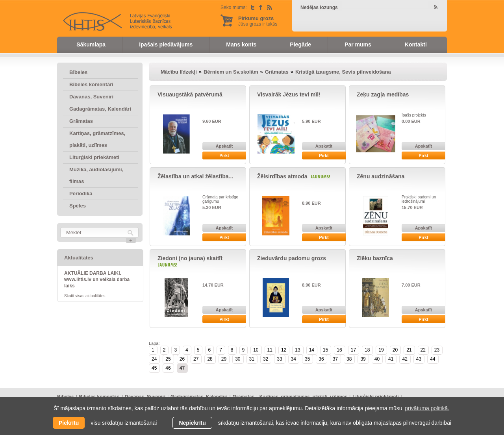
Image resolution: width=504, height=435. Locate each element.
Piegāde (300, 44)
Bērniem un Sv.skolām (231, 72)
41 (391, 359)
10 (256, 350)
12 (284, 350)
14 (312, 350)
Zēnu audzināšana (381, 176)
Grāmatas (81, 121)
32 (266, 359)
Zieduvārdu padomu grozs (292, 258)
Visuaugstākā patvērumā (190, 94)
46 (168, 368)
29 (224, 359)
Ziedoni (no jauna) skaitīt (190, 258)
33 (279, 359)
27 (196, 359)
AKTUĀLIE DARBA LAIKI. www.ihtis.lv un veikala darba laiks (97, 280)
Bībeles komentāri (91, 84)
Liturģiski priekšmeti (94, 157)
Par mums (358, 44)
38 (349, 359)
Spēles (78, 206)
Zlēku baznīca (375, 258)
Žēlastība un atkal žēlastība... (195, 176)
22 (423, 350)
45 (154, 368)
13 (297, 350)
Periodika (81, 193)
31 (252, 359)
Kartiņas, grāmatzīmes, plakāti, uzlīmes (97, 139)
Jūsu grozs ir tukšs (258, 21)
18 (367, 350)
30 (238, 359)
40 (377, 359)
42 (405, 359)
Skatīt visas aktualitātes (85, 296)
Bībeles (78, 72)
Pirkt (224, 155)
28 (210, 359)
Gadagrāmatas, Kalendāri (100, 109)
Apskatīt (224, 146)
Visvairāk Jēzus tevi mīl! (289, 94)
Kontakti (416, 44)
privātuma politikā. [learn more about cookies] (427, 408)
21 (409, 350)
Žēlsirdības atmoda (282, 176)
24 (154, 359)
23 (437, 350)
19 (381, 350)
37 (335, 359)
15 (325, 350)
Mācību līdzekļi (179, 72)
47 (182, 368)
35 (307, 359)
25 (168, 359)
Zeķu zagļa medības (383, 94)
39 (363, 359)
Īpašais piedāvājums (166, 44)
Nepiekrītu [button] (192, 423)
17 (353, 350)
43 (419, 359)
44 (433, 359)
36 (321, 359)
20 (395, 350)
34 (294, 359)
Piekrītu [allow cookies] (69, 423)
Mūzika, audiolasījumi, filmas (96, 175)
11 (270, 350)
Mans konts (241, 44)
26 (182, 359)
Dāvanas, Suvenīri (91, 97)
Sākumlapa (91, 44)
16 (339, 350)
